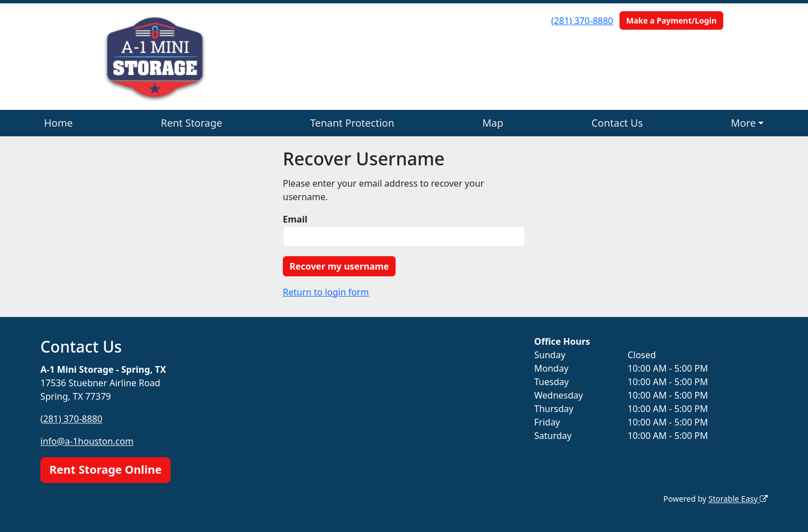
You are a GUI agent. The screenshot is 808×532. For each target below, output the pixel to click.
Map (493, 123)
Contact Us (617, 123)
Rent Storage (192, 123)
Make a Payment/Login (671, 20)
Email (295, 219)
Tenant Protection (352, 123)
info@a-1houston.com (87, 441)
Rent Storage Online (105, 469)
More (743, 123)
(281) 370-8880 (582, 21)
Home (58, 123)
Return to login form (326, 292)
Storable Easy (738, 499)
